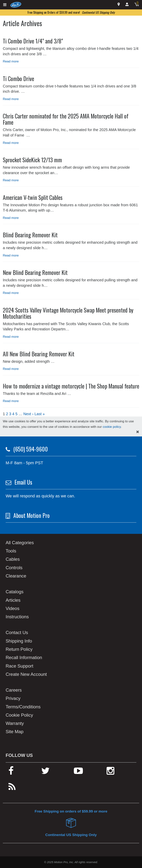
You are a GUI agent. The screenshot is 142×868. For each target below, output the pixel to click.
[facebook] (11, 772)
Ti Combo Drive (18, 79)
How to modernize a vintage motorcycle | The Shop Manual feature (71, 386)
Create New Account (26, 674)
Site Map (15, 732)
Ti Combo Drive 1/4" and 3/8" (33, 41)
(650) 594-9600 (31, 449)
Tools (11, 551)
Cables (13, 559)
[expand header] (5, 5)
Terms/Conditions (23, 707)
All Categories (20, 543)
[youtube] (78, 772)
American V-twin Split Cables (33, 197)
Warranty (15, 723)
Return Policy (19, 649)
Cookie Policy (19, 715)
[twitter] (45, 772)
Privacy (13, 698)
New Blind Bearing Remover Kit (35, 272)
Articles (13, 600)
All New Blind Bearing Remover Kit (39, 354)
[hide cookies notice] (138, 432)
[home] (16, 5)
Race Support (19, 666)
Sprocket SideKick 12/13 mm (32, 160)
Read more (11, 61)
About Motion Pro (32, 515)
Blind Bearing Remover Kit (30, 235)
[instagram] (110, 772)
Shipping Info (19, 641)
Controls (14, 568)
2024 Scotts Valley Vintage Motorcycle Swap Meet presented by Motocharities (68, 313)
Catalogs (15, 592)
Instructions (17, 617)
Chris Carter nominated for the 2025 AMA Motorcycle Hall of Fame (66, 119)
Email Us (23, 482)
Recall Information (24, 657)
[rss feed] (12, 788)
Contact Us (17, 632)
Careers (14, 690)
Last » (40, 414)
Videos (13, 608)
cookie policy (112, 427)
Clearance (16, 576)
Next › (28, 414)
